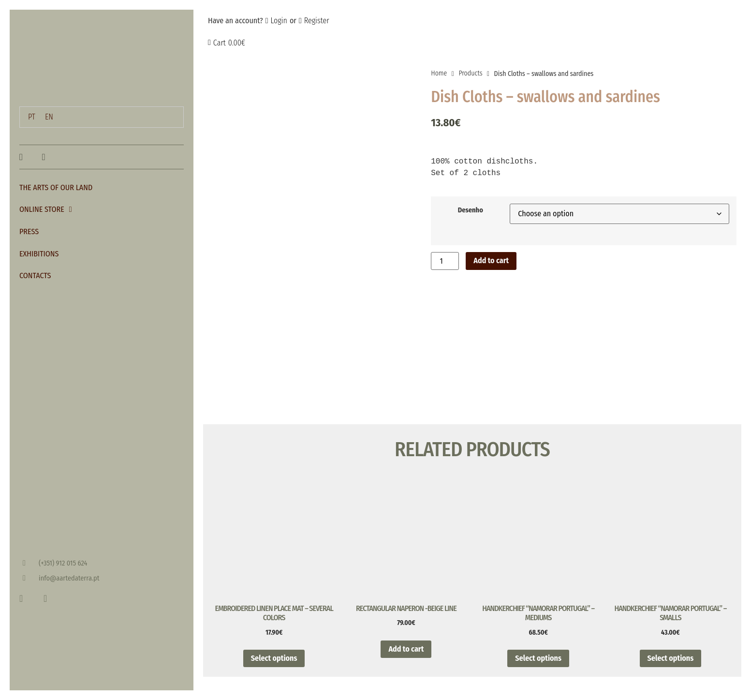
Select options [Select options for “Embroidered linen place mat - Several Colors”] (274, 672)
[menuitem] (32, 117)
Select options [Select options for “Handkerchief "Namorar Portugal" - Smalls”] (671, 672)
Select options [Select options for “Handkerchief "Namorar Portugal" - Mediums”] (538, 672)
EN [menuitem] (49, 117)
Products (470, 73)
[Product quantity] (445, 261)
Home (439, 73)
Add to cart (491, 261)
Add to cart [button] (406, 663)
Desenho (471, 210)
